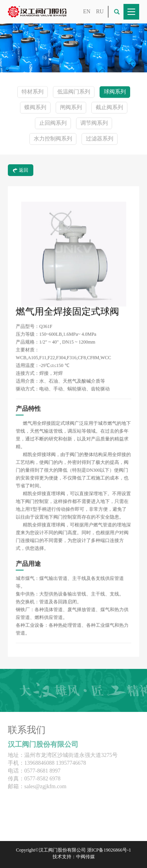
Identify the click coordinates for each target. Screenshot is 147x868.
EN (87, 12)
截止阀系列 (109, 108)
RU (100, 12)
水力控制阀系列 (53, 139)
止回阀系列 (53, 123)
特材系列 (33, 92)
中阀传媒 (85, 857)
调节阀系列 (94, 123)
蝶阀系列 (35, 108)
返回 (21, 170)
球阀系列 (115, 92)
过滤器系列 (100, 139)
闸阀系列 (71, 108)
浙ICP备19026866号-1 (109, 850)
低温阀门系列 (74, 92)
